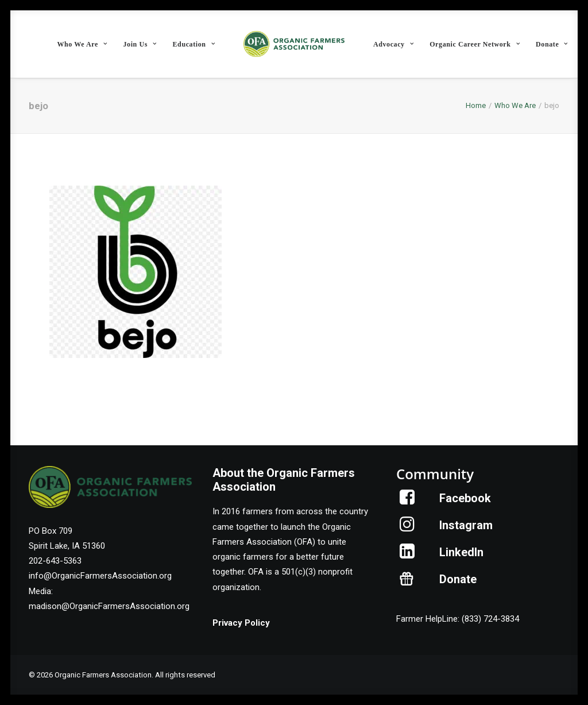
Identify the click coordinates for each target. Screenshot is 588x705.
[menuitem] (82, 44)
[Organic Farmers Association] (294, 44)
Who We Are (82, 44)
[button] (407, 502)
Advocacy (393, 44)
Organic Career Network (475, 44)
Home (476, 105)
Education (194, 44)
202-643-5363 (55, 561)
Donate (552, 44)
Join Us (140, 44)
